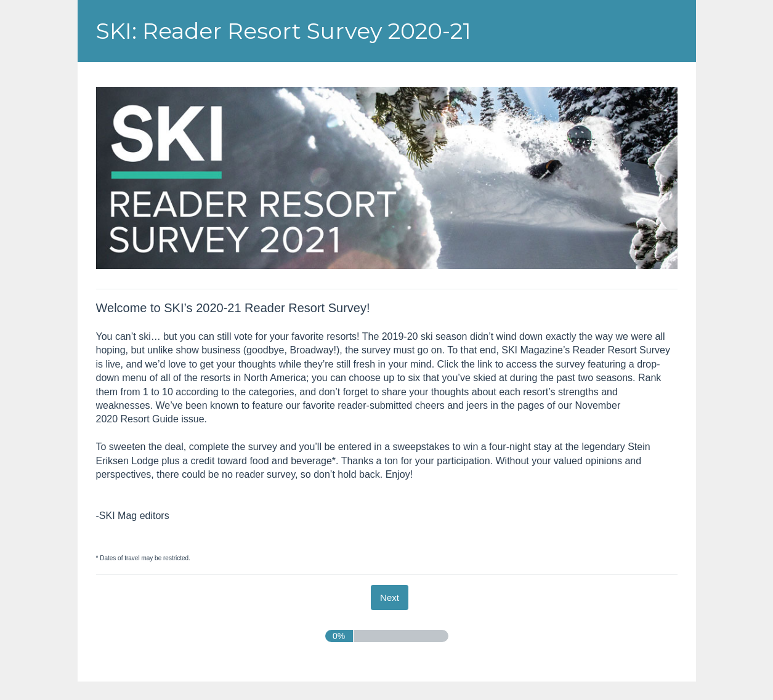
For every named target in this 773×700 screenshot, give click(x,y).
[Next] (390, 597)
